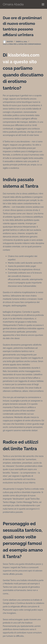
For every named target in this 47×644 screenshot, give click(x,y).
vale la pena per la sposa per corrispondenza (22, 44)
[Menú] (43, 4)
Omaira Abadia (13, 4)
